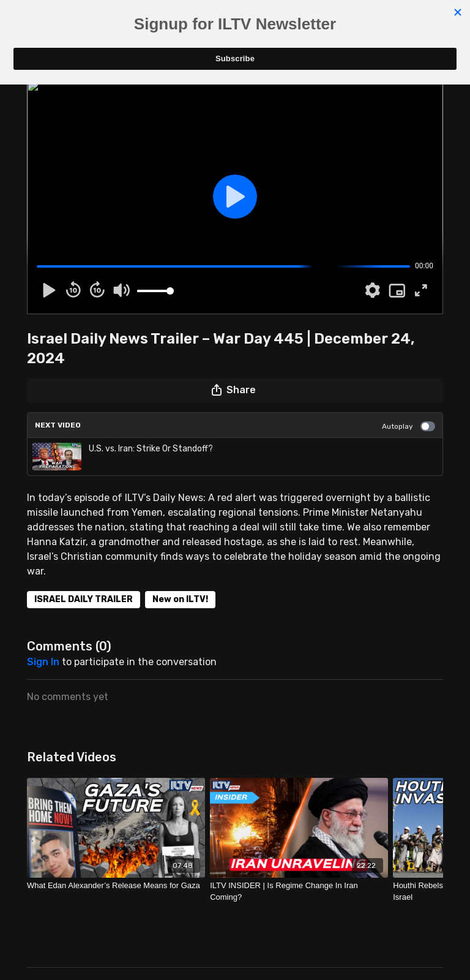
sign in (43, 662)
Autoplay (408, 426)
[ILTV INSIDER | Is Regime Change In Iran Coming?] (299, 891)
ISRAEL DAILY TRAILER (84, 599)
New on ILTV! (180, 599)
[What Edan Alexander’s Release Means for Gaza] (116, 886)
